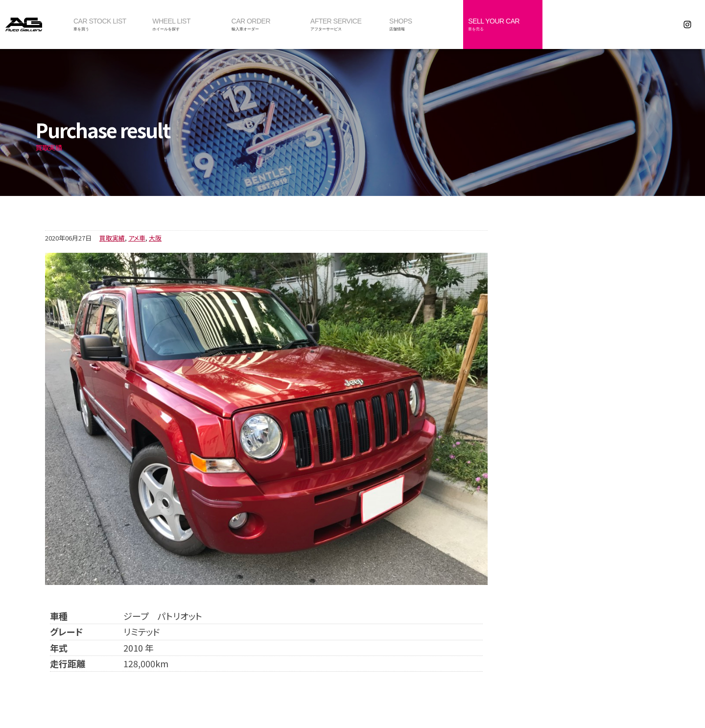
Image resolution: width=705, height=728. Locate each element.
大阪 (155, 238)
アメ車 (137, 238)
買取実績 (112, 238)
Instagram (687, 24)
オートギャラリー (34, 24)
